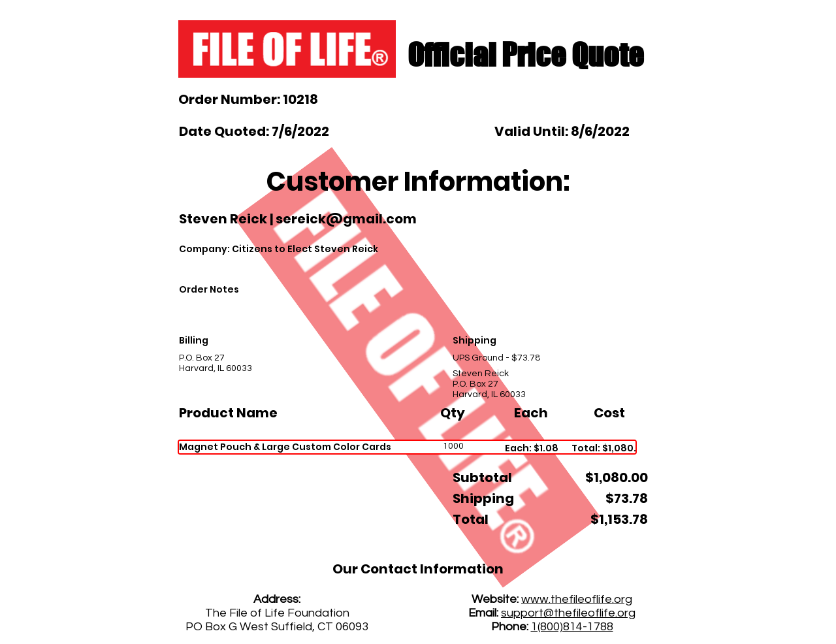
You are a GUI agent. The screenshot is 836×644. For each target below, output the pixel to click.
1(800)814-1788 (572, 627)
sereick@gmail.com (346, 219)
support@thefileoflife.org (568, 613)
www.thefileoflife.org (577, 599)
